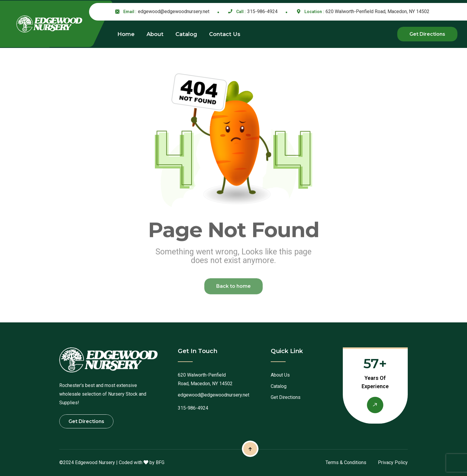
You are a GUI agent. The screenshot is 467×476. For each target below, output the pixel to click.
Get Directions (286, 397)
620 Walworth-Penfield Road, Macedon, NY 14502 (378, 11)
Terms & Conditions (346, 462)
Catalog (279, 386)
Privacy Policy (393, 462)
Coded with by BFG (142, 462)
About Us (280, 375)
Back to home (233, 288)
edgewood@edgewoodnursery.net (174, 11)
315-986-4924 (262, 11)
